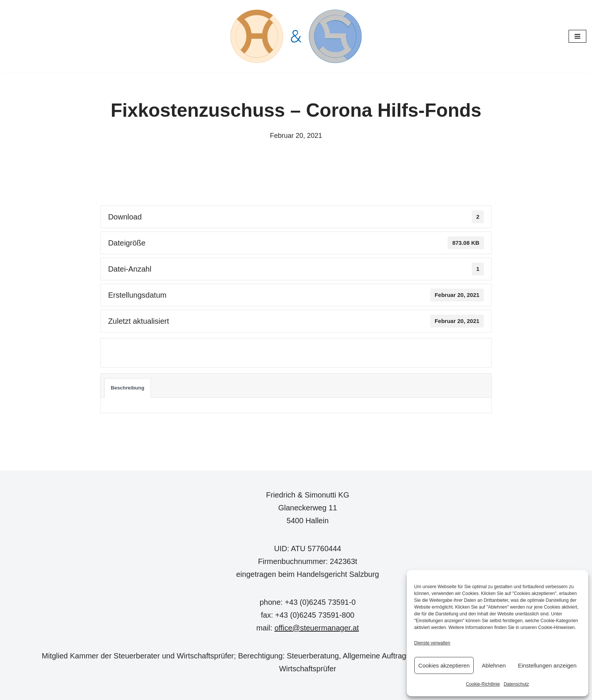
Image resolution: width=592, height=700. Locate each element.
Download (126, 353)
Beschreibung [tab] (128, 388)
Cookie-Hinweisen (557, 627)
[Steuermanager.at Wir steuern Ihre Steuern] (296, 36)
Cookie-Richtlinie (483, 684)
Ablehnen (494, 665)
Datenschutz (516, 684)
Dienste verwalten (432, 643)
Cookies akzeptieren (444, 665)
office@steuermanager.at (317, 628)
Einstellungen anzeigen (547, 665)
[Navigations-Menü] (577, 36)
